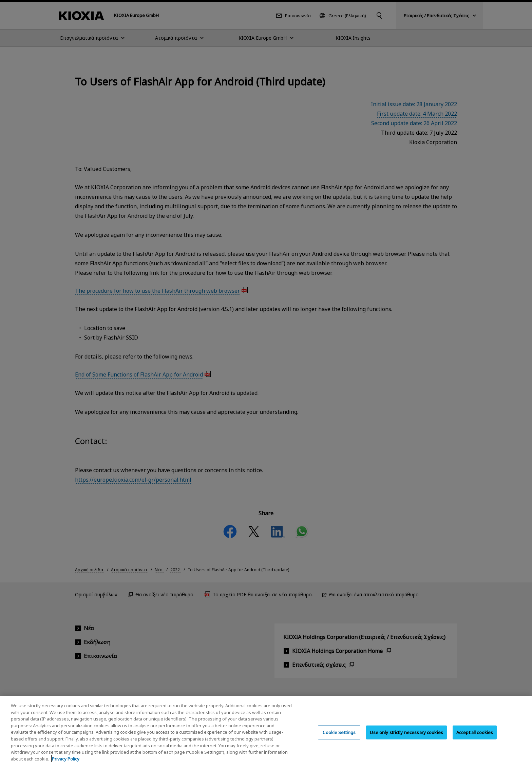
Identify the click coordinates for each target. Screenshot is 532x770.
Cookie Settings (339, 739)
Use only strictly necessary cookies (406, 739)
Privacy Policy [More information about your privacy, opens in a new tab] (66, 765)
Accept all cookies (475, 739)
